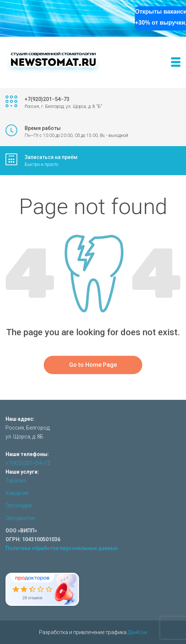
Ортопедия (19, 506)
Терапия (16, 481)
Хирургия (17, 493)
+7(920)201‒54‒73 (28, 463)
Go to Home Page (93, 365)
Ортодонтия (20, 518)
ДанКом (137, 632)
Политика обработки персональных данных (62, 548)
